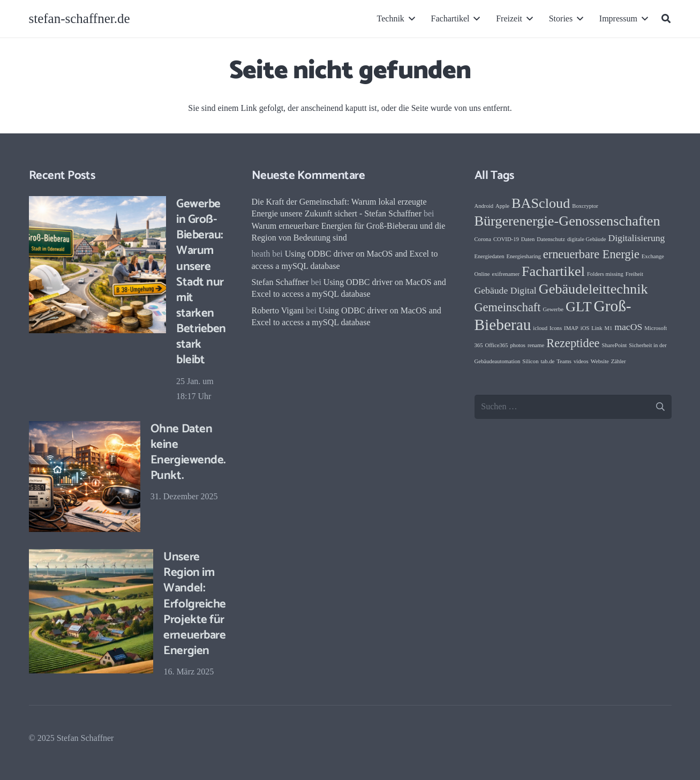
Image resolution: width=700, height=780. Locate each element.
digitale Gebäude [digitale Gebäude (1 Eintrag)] (587, 239)
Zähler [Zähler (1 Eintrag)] (619, 361)
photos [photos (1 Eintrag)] (518, 345)
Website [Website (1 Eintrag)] (600, 361)
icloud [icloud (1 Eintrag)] (540, 328)
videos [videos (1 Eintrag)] (581, 361)
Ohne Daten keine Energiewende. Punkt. (188, 452)
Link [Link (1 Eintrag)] (597, 328)
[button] (410, 19)
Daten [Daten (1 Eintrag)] (528, 239)
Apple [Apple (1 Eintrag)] (502, 206)
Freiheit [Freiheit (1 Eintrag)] (634, 274)
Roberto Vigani (278, 310)
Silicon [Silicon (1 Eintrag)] (530, 361)
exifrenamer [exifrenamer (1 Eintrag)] (506, 274)
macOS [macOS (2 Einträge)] (628, 327)
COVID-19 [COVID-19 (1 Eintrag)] (506, 239)
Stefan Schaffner (280, 282)
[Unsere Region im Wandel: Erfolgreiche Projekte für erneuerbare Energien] (91, 611)
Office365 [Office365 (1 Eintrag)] (496, 345)
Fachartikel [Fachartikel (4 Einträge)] (553, 271)
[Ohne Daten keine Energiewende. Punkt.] (85, 476)
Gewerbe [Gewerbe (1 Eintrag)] (553, 309)
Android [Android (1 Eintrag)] (484, 206)
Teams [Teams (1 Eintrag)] (564, 361)
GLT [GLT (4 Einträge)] (579, 307)
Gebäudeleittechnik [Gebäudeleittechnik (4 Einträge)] (593, 289)
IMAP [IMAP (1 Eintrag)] (571, 328)
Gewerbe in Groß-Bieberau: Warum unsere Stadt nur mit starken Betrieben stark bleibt (201, 282)
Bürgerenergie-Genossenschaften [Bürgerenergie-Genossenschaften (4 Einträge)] (567, 221)
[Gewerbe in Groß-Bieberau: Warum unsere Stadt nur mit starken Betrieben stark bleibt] (97, 265)
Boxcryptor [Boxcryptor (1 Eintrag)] (585, 206)
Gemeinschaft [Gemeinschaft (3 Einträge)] (508, 307)
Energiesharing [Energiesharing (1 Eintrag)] (524, 256)
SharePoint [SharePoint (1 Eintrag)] (614, 345)
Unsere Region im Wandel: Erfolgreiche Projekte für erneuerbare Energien (195, 604)
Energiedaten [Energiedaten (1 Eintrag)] (490, 256)
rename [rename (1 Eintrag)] (536, 345)
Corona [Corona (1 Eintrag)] (483, 239)
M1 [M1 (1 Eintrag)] (608, 328)
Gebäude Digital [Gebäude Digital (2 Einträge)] (506, 290)
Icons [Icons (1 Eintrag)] (556, 328)
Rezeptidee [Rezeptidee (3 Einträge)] (573, 343)
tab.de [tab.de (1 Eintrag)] (548, 361)
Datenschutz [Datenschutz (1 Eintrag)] (551, 239)
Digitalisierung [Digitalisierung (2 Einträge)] (636, 238)
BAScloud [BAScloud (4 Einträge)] (541, 203)
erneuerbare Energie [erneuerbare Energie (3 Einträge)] (591, 254)
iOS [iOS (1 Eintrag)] (585, 328)
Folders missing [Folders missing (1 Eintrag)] (605, 274)
